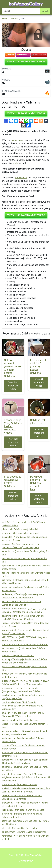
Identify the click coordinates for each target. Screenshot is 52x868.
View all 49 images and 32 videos (26, 62)
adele (15, 163)
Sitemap (23, 861)
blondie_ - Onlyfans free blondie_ (18, 656)
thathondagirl (17, 140)
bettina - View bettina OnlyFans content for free (25, 645)
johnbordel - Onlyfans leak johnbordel (20, 529)
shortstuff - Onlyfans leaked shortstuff (20, 533)
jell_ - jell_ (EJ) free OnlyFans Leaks (19, 828)
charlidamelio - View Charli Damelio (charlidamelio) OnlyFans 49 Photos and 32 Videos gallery (22, 706)
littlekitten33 (21, 178)
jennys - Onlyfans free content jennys (20, 720)
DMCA (30, 861)
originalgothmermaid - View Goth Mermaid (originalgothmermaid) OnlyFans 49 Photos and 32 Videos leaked (26, 777)
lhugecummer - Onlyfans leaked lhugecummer (24, 832)
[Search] (21, 11)
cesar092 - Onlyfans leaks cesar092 (19, 785)
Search (45, 11)
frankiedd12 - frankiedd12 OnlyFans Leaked (23, 810)
